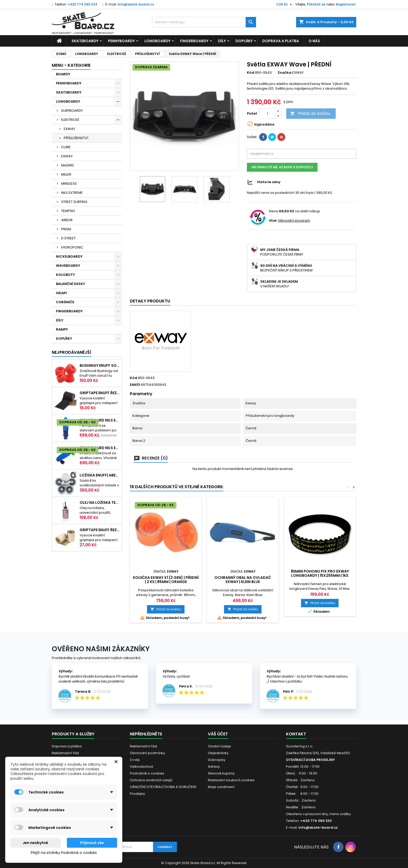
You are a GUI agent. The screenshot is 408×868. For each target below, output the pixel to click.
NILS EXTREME (72, 193)
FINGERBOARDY (194, 41)
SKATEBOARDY (85, 41)
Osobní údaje (219, 746)
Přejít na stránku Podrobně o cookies (64, 853)
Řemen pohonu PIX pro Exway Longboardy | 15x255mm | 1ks (320, 573)
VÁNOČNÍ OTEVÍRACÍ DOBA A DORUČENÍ (163, 787)
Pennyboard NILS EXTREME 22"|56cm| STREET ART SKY (100, 420)
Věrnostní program (294, 221)
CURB (66, 147)
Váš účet (218, 734)
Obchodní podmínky (147, 753)
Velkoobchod (141, 767)
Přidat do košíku (310, 113)
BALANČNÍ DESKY (71, 284)
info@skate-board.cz (136, 4)
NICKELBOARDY (69, 256)
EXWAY (69, 129)
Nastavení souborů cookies (231, 780)
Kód (251, 73)
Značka (285, 73)
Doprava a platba (281, 41)
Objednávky (218, 753)
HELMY (62, 293)
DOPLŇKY (244, 41)
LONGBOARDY (157, 41)
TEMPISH (68, 211)
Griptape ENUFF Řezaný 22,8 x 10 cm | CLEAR (100, 530)
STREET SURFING (74, 202)
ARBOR (67, 220)
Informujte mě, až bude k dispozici (282, 167)
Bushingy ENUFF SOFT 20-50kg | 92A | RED (100, 365)
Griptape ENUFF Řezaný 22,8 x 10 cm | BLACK (100, 393)
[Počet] (267, 114)
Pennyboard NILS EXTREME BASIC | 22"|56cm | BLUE (100, 448)
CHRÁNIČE (65, 302)
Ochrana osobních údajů (151, 780)
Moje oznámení (221, 787)
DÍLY (222, 41)
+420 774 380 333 (82, 4)
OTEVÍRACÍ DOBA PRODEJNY (310, 760)
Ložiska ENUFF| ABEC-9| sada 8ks (100, 475)
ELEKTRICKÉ (70, 120)
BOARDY (63, 74)
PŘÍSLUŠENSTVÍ (76, 138)
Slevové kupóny (221, 773)
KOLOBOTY (65, 275)
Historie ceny (269, 182)
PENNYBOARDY (121, 41)
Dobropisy (217, 760)
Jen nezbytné (35, 843)
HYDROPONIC (72, 247)
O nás (314, 41)
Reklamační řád (65, 753)
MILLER (66, 174)
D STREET (68, 238)
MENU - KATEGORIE (71, 65)
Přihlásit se (316, 4)
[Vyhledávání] (204, 22)
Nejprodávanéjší (72, 352)
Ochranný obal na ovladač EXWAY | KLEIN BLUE (243, 580)
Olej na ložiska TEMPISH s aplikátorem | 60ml (100, 503)
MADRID (68, 165)
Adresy (214, 767)
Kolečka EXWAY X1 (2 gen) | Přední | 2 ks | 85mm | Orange (166, 580)
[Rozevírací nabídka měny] (285, 4)
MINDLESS (69, 184)
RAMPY (62, 329)
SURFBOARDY (72, 111)
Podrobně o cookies (147, 773)
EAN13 (135, 385)
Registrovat (346, 4)
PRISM (66, 229)
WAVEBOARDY (68, 266)
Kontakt (296, 734)
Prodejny (137, 794)
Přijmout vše (92, 843)
